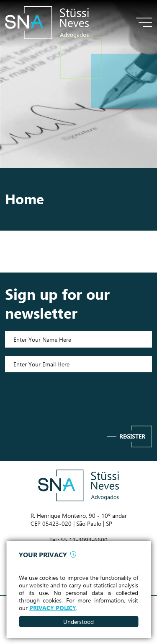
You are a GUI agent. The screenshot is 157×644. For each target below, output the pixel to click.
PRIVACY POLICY (53, 608)
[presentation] (79, 397)
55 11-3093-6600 (84, 540)
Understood (78, 621)
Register (132, 436)
